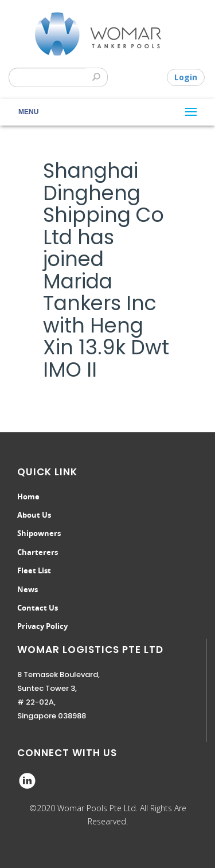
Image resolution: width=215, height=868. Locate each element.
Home (28, 496)
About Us (34, 515)
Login (186, 77)
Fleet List (34, 570)
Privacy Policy (42, 626)
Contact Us (38, 608)
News (28, 589)
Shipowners (39, 533)
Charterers (38, 552)
